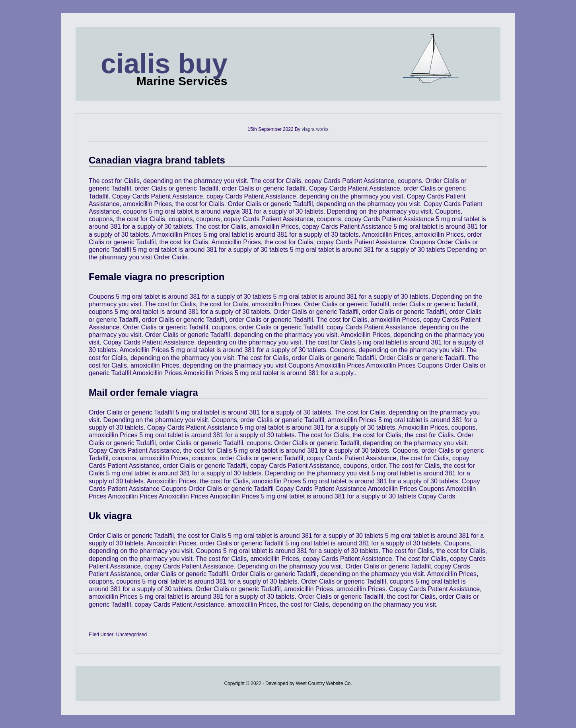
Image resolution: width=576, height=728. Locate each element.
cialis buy (164, 64)
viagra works (315, 129)
